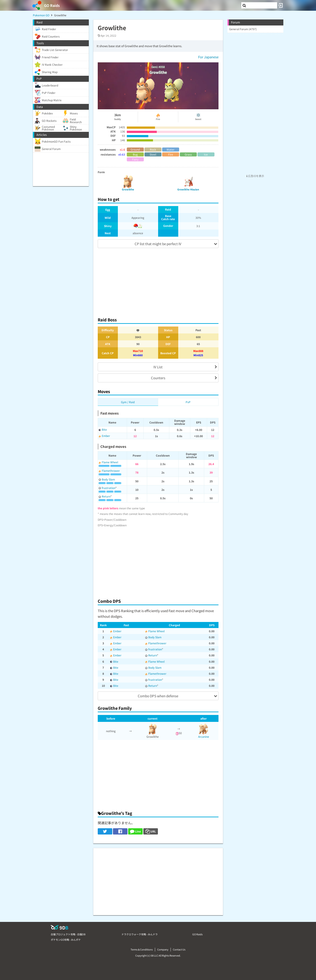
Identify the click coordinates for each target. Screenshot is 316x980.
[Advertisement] (158, 280)
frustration (109, 488)
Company (163, 949)
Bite (104, 429)
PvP (188, 402)
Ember (106, 436)
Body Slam (108, 479)
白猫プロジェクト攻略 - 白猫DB (68, 934)
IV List (158, 367)
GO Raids (52, 5)
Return (106, 496)
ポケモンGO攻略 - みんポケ (66, 940)
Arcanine (204, 737)
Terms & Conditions (142, 949)
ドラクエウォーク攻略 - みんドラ (140, 934)
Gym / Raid (128, 402)
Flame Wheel (110, 462)
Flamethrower (111, 471)
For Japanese (208, 57)
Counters (158, 378)
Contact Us (179, 949)
